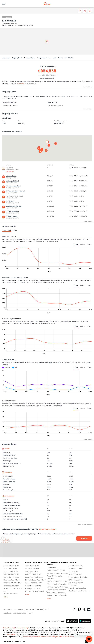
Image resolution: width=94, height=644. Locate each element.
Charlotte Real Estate (33, 586)
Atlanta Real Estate (32, 566)
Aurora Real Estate (32, 568)
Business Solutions (76, 568)
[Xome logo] (47, 4)
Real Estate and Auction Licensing (16, 628)
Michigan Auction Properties (57, 587)
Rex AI (30, 613)
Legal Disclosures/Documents (15, 613)
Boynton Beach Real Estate (35, 580)
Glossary (39, 609)
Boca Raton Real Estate (34, 577)
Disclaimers (20, 84)
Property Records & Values (79, 577)
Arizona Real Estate (11, 571)
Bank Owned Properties (77, 588)
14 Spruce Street (11, 176)
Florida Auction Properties (56, 590)
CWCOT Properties (75, 580)
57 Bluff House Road (12, 211)
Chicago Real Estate (33, 589)
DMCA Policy (69, 637)
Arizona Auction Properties (57, 584)
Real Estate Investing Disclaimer (52, 637)
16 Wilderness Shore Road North (16, 191)
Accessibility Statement (32, 637)
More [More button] (6, 597)
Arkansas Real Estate (11, 574)
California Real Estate (11, 577)
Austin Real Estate (32, 571)
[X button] (84, 609)
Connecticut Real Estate (13, 583)
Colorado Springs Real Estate (36, 591)
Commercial (73, 571)
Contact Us (19, 609)
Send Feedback (47, 552)
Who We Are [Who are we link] (8, 609)
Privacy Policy (11, 634)
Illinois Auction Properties (56, 593)
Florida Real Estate (10, 594)
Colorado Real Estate (12, 580)
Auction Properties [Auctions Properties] (75, 566)
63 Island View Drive (12, 216)
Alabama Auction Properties (57, 596)
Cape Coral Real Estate (34, 583)
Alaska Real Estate (10, 568)
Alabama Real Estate (11, 566)
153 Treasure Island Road (14, 206)
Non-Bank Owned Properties (79, 591)
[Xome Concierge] (85, 632)
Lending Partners (75, 574)
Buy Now (84, 538)
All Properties (52, 567)
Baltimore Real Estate (33, 574)
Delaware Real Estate (11, 586)
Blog (47, 609)
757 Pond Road (11, 201)
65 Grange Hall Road (12, 181)
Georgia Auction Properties (57, 581)
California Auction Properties (58, 573)
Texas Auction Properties (56, 570)
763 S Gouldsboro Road (13, 186)
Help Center (30, 609)
